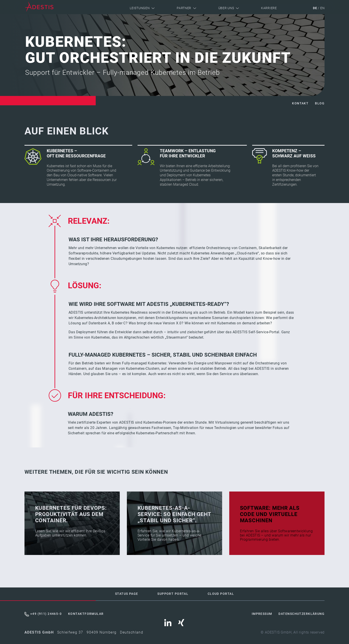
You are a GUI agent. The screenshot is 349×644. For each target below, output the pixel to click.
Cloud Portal (221, 594)
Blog (320, 103)
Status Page (127, 594)
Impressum (262, 614)
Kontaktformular (86, 614)
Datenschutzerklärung (301, 614)
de (315, 8)
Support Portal (173, 594)
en (322, 8)
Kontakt (300, 103)
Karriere (269, 8)
